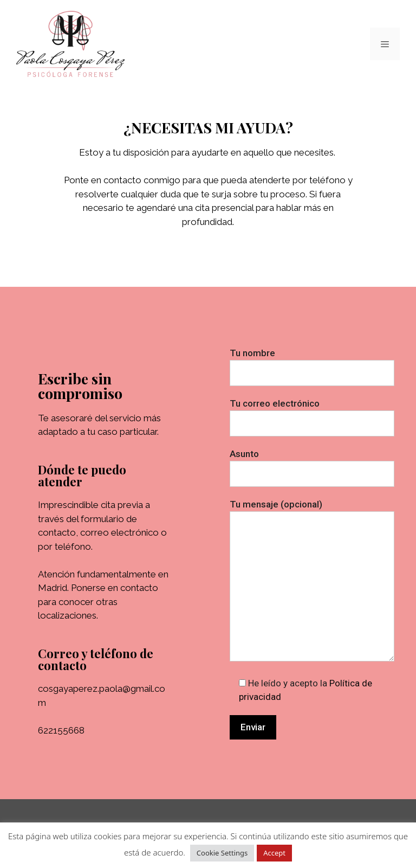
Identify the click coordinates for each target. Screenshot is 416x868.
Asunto (312, 464)
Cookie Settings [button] (222, 853)
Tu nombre (312, 363)
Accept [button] (274, 853)
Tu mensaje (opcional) (312, 581)
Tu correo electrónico (312, 413)
